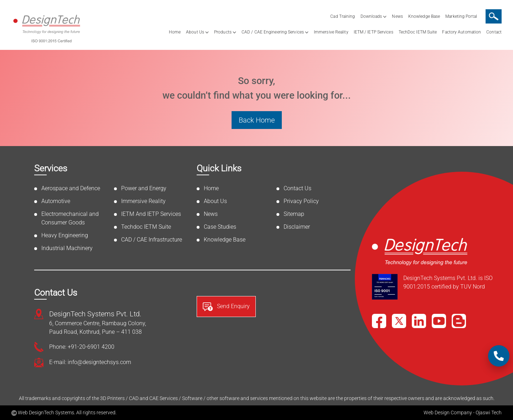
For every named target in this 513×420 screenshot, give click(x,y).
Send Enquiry (226, 307)
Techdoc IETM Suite (146, 227)
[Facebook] (379, 321)
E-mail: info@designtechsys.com (90, 362)
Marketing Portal (461, 16)
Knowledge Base (424, 16)
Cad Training (343, 16)
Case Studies (220, 227)
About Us (195, 32)
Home (175, 32)
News (397, 16)
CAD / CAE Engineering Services (273, 32)
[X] (399, 321)
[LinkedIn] (419, 321)
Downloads (371, 16)
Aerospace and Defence (71, 188)
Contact (494, 32)
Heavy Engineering (65, 235)
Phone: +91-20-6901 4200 (82, 347)
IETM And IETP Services (151, 214)
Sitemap (294, 214)
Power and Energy (144, 188)
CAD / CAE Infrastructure (152, 240)
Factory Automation (462, 32)
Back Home (257, 120)
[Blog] (459, 321)
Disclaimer (297, 227)
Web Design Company (448, 413)
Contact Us (297, 188)
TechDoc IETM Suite (418, 32)
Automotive (56, 201)
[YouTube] (439, 321)
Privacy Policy (301, 201)
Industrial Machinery (67, 248)
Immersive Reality (331, 32)
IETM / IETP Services (374, 32)
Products (223, 32)
